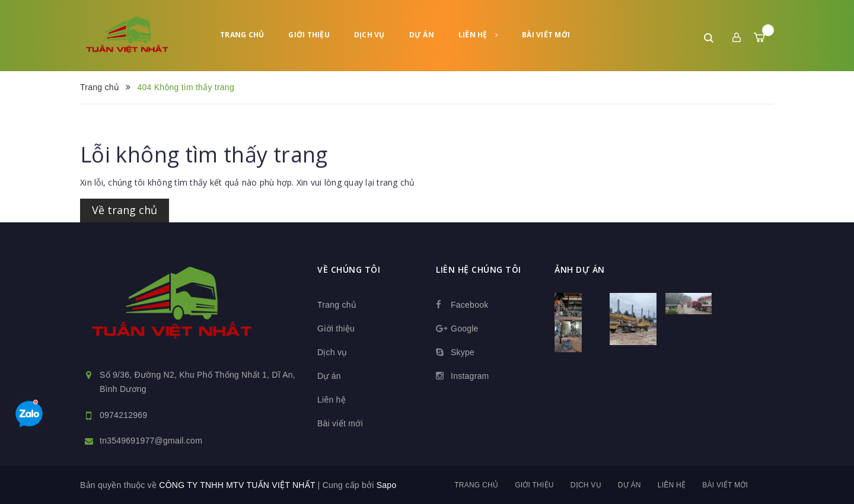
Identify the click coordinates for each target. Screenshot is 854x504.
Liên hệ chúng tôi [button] (479, 269)
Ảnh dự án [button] (580, 269)
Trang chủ (242, 35)
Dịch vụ (369, 35)
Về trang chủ (125, 210)
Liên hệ (478, 35)
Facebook (469, 305)
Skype (463, 352)
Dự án (422, 35)
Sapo (387, 485)
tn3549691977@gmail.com (151, 441)
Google (465, 328)
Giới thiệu (309, 35)
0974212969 (123, 415)
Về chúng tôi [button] (349, 269)
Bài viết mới (546, 35)
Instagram (470, 376)
